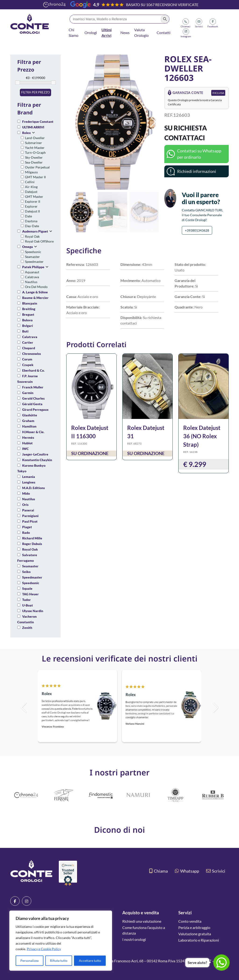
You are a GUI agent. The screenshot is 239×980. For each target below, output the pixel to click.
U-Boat (28, 605)
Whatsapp (187, 871)
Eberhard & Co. (33, 370)
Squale (27, 588)
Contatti (163, 33)
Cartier (28, 342)
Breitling (29, 309)
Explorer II (33, 201)
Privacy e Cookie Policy (44, 949)
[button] (153, 122)
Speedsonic (33, 252)
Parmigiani (30, 516)
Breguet (28, 314)
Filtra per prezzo (35, 92)
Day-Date (32, 226)
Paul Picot (30, 521)
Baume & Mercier (35, 298)
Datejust (31, 192)
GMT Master (34, 197)
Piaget (27, 527)
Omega (28, 247)
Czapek (28, 365)
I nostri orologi (134, 939)
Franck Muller (33, 387)
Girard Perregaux (35, 409)
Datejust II (32, 211)
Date (28, 216)
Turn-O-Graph (35, 152)
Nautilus (31, 282)
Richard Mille (32, 538)
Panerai (28, 510)
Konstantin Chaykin (37, 460)
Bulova (27, 320)
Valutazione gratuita (195, 934)
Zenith (27, 628)
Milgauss (31, 172)
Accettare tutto (90, 961)
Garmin (28, 393)
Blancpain (30, 303)
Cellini (30, 182)
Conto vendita (190, 921)
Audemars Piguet (35, 231)
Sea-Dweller (34, 162)
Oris (25, 505)
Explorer (31, 206)
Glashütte (30, 415)
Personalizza (29, 961)
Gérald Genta (32, 404)
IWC (25, 449)
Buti (25, 331)
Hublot (27, 443)
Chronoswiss (32, 354)
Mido (26, 493)
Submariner (33, 143)
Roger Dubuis (32, 544)
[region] (61, 941)
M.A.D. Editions (33, 488)
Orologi (91, 33)
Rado (26, 533)
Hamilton (29, 426)
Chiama (158, 871)
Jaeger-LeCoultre (35, 454)
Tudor (26, 600)
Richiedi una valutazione (142, 921)
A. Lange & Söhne (35, 292)
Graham (28, 421)
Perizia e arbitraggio (194, 927)
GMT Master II (35, 177)
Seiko (26, 572)
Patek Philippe (33, 267)
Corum (27, 359)
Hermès (28, 437)
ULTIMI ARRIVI (33, 127)
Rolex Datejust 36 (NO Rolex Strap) (202, 436)
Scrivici (216, 871)
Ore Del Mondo (36, 287)
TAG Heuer (30, 594)
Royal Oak (32, 236)
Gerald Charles (33, 398)
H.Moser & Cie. (33, 432)
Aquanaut (32, 272)
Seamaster (32, 257)
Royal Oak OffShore (39, 241)
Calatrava (32, 277)
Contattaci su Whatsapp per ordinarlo (199, 154)
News (125, 33)
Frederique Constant (38, 122)
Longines (29, 482)
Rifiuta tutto (59, 961)
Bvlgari (28, 326)
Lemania (29, 477)
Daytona (31, 221)
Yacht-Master (35, 148)
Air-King (31, 187)
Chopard (29, 348)
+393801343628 (197, 230)
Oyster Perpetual (37, 167)
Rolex (26, 133)
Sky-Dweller (34, 157)
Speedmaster (34, 262)
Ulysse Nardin (33, 611)
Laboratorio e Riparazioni (199, 940)
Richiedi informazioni (197, 171)
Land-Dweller (35, 138)
